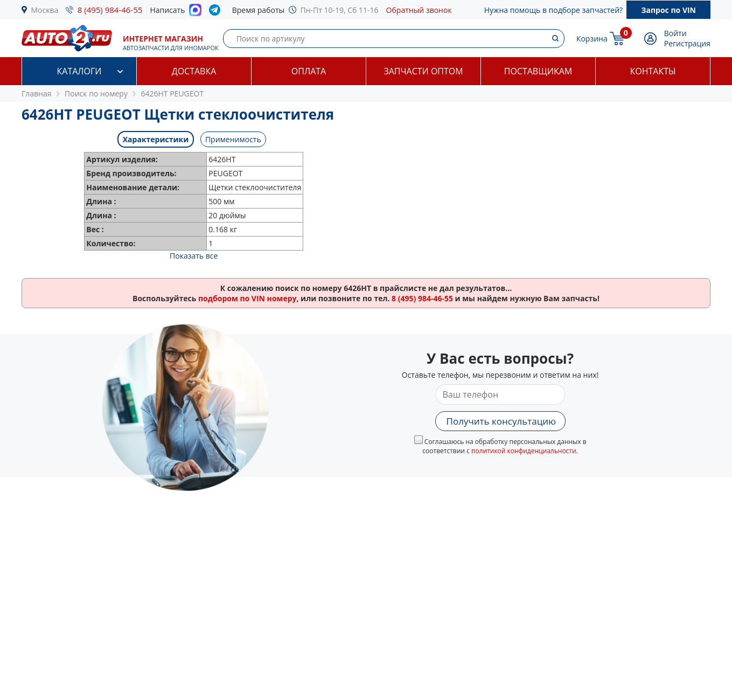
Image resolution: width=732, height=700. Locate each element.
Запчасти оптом (423, 71)
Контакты (653, 71)
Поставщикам (538, 71)
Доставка (194, 71)
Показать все (194, 256)
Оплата (309, 71)
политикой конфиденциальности (524, 451)
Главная (37, 93)
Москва (45, 10)
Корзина (592, 39)
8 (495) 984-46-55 (110, 10)
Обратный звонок (419, 10)
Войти (675, 33)
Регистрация (687, 43)
